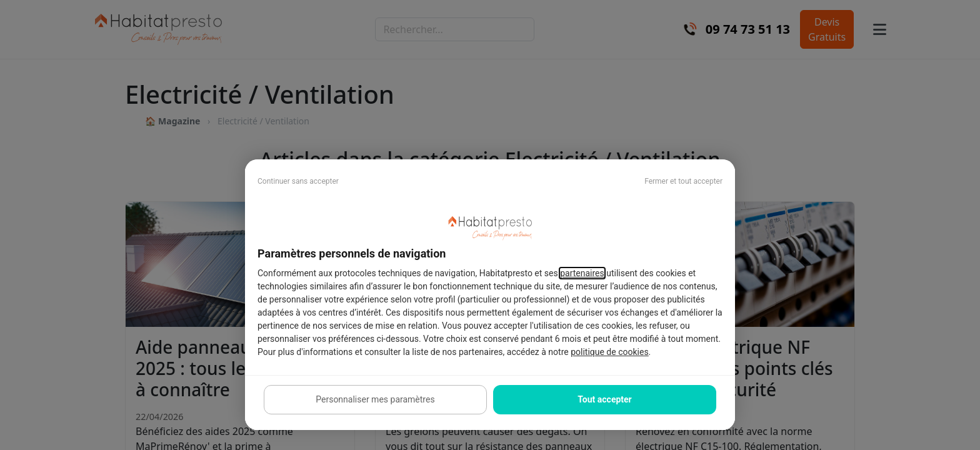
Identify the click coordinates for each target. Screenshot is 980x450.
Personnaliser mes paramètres (375, 399)
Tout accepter (604, 399)
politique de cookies (609, 352)
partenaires (582, 273)
